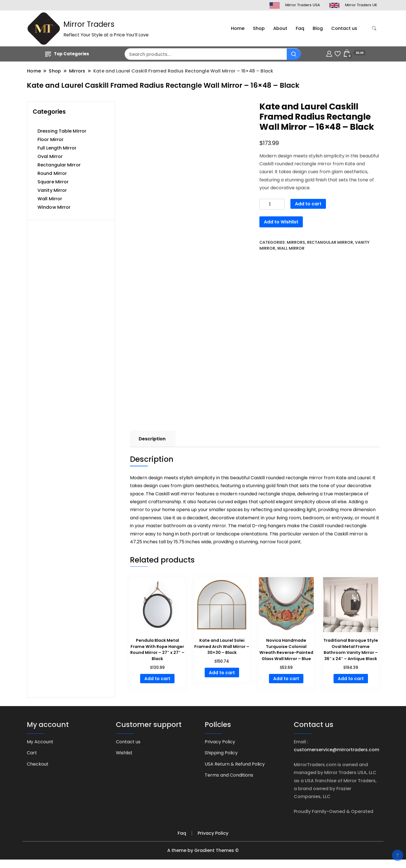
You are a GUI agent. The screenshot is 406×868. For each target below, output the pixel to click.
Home (238, 28)
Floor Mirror (50, 139)
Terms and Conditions (229, 775)
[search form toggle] (374, 28)
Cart (32, 753)
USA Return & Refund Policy (235, 764)
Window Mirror (54, 207)
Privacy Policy (220, 742)
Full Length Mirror (57, 148)
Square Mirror (53, 182)
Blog (318, 28)
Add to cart (308, 204)
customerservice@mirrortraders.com (337, 750)
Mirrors (296, 242)
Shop (259, 28)
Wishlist (124, 753)
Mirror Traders (89, 24)
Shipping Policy (221, 753)
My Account (40, 742)
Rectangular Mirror (330, 242)
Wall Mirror (291, 248)
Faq (300, 28)
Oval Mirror (50, 156)
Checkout (38, 764)
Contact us (344, 28)
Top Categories (67, 54)
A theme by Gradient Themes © (203, 850)
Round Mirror (52, 173)
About (280, 28)
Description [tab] (152, 439)
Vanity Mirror (52, 190)
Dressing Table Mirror (62, 131)
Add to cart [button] (157, 679)
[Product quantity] (272, 204)
